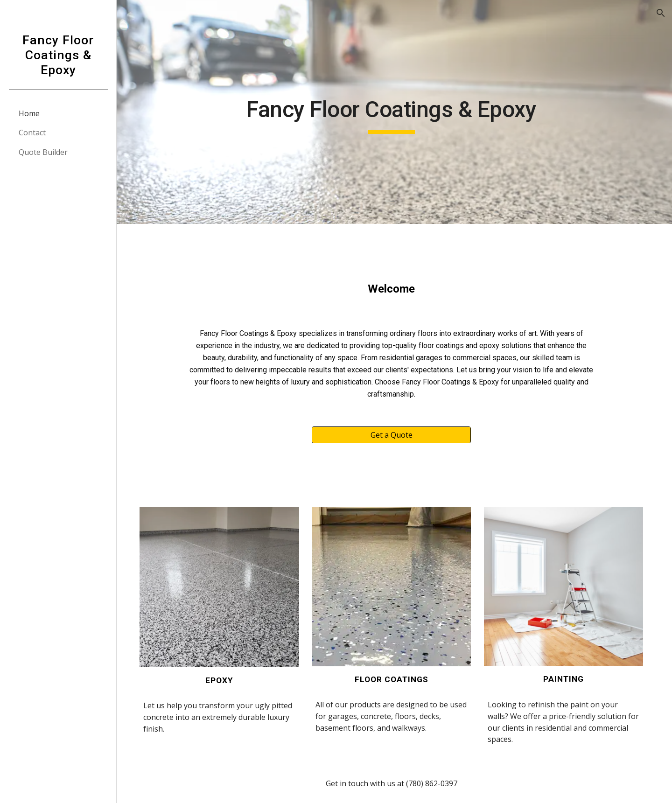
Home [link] (29, 113)
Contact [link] (32, 133)
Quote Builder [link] (43, 152)
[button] (661, 13)
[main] (395, 112)
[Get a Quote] (394, 435)
